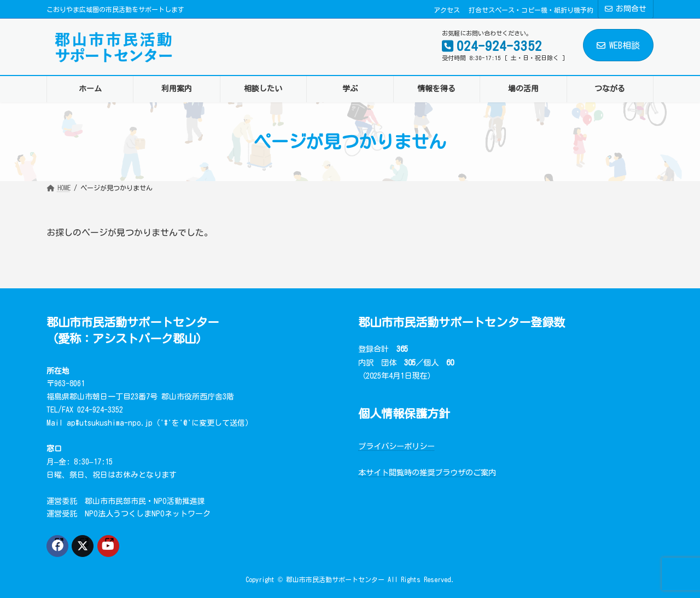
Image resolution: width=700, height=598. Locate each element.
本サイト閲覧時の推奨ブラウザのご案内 (427, 472)
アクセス (447, 10)
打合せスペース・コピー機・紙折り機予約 (531, 10)
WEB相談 (618, 45)
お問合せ (626, 9)
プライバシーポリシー (396, 446)
